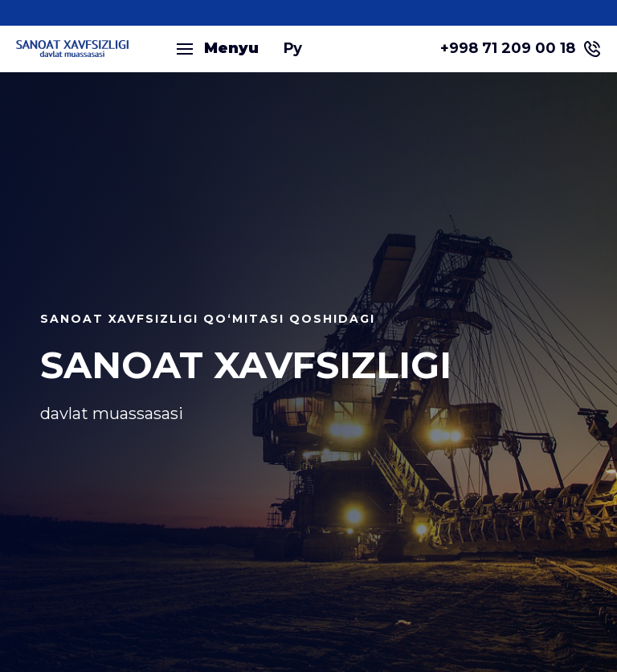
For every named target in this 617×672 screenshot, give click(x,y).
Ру (292, 48)
